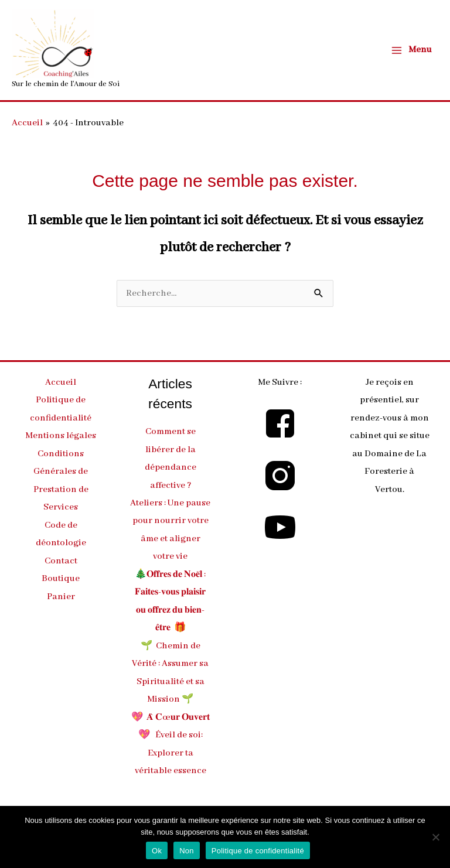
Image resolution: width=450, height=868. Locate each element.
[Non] (435, 837)
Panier (61, 597)
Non (187, 851)
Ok (157, 851)
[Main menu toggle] (411, 50)
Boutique (61, 579)
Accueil (61, 382)
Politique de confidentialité (258, 851)
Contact (61, 561)
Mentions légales (61, 436)
